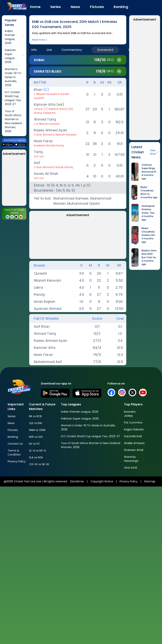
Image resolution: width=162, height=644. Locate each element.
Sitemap (150, 481)
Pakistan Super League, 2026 (80, 419)
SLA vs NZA (36, 457)
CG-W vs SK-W (39, 464)
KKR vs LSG (36, 437)
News (11, 423)
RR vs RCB (35, 416)
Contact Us (15, 444)
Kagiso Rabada (134, 429)
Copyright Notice (102, 481)
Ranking (13, 437)
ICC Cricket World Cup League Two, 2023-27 (90, 436)
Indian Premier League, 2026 (80, 412)
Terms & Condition (14, 453)
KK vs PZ (34, 444)
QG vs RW (36, 423)
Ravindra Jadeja (130, 414)
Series (12, 416)
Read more (38, 40)
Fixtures (13, 430)
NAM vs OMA (37, 430)
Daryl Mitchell (133, 436)
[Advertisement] (52, 238)
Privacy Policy (17, 461)
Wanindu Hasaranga (131, 459)
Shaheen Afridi (134, 450)
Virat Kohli (130, 468)
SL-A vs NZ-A (37, 451)
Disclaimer (77, 481)
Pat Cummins (133, 423)
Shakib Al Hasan (134, 443)
